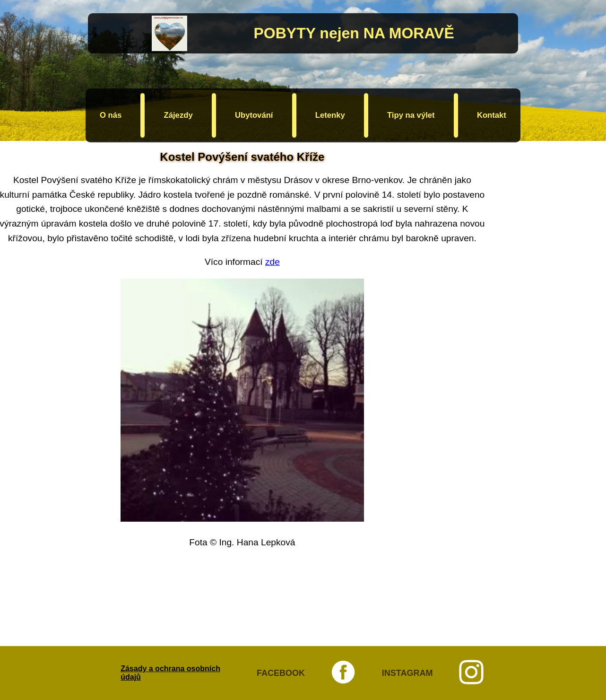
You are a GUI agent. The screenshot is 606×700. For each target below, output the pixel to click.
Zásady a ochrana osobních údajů (170, 673)
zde (273, 262)
